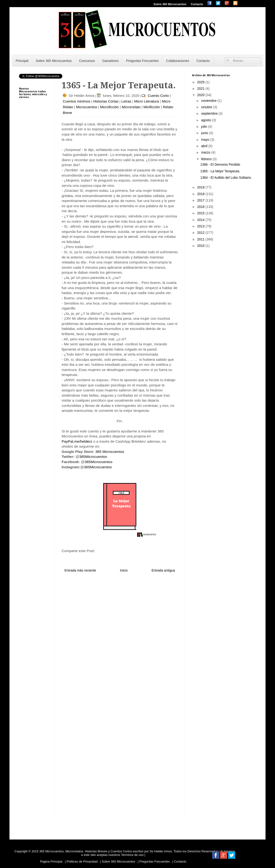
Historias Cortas (106, 101)
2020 (201, 95)
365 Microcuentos (110, 452)
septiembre (210, 113)
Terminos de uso (133, 855)
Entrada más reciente (80, 570)
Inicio (124, 570)
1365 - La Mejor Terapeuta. (220, 171)
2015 (201, 213)
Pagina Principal (51, 861)
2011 (201, 239)
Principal (22, 61)
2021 (201, 89)
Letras (126, 101)
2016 (201, 207)
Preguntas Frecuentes (142, 61)
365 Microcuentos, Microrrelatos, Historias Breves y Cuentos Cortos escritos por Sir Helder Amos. (106, 851)
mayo (206, 140)
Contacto (197, 4)
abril (205, 146)
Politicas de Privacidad (82, 861)
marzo (206, 152)
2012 (201, 233)
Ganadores (110, 61)
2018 (201, 194)
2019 (201, 187)
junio (205, 133)
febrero (207, 159)
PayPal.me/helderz (77, 441)
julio (204, 127)
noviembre (209, 101)
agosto (206, 120)
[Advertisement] (33, 221)
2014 (201, 220)
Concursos (87, 61)
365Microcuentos (93, 457)
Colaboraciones (177, 61)
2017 (201, 200)
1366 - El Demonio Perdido (220, 164)
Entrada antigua (163, 570)
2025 (201, 82)
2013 (201, 226)
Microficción (109, 107)
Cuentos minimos (77, 101)
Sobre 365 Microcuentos (170, 4)
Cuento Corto (158, 96)
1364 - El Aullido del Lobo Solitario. (226, 178)
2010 (201, 246)
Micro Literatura (147, 101)
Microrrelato (131, 107)
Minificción (152, 107)
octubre (207, 107)
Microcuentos (87, 107)
